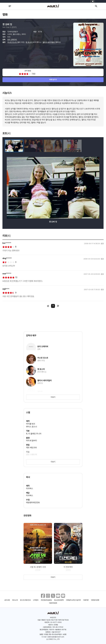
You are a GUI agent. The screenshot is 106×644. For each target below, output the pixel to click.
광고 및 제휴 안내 (25, 600)
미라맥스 (30, 489)
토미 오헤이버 (12, 40)
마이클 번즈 (31, 424)
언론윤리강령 (95, 600)
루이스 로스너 (32, 427)
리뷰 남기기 (53, 80)
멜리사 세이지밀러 (49, 42)
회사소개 (15, 600)
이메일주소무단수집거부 (73, 600)
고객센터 (36, 600)
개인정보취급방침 (46, 600)
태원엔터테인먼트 (33, 503)
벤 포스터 (29, 42)
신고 (102, 244)
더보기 (53, 397)
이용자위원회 (53, 603)
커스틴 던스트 (12, 42)
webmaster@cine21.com (56, 637)
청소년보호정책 (59, 600)
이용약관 (86, 600)
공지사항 (7, 600)
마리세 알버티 (32, 441)
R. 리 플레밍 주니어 (34, 434)
